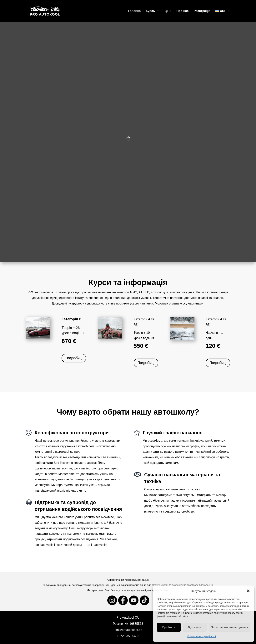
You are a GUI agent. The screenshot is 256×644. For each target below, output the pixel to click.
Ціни (168, 11)
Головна (134, 11)
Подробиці (74, 358)
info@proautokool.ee (128, 630)
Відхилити (195, 627)
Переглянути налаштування (229, 627)
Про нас (183, 11)
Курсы (151, 11)
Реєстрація (202, 11)
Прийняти (169, 627)
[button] (248, 591)
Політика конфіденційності (202, 636)
